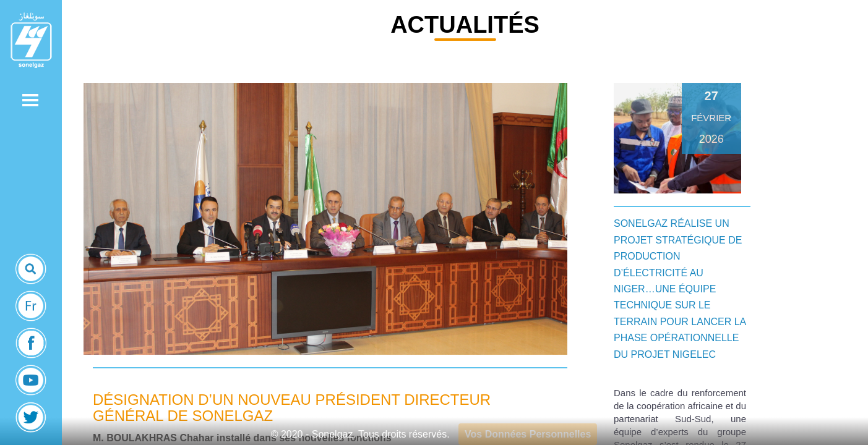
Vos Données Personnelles (528, 434)
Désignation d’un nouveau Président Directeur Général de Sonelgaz (292, 408)
